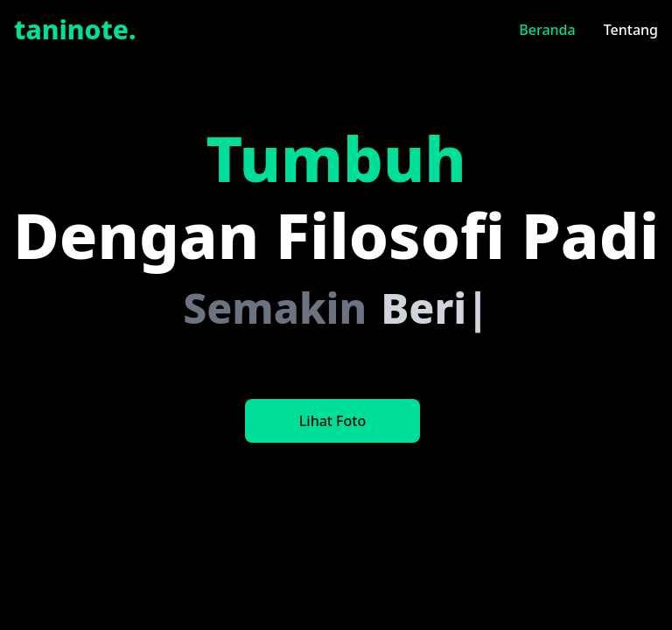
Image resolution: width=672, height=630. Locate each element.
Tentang (631, 30)
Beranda (547, 30)
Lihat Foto (332, 421)
